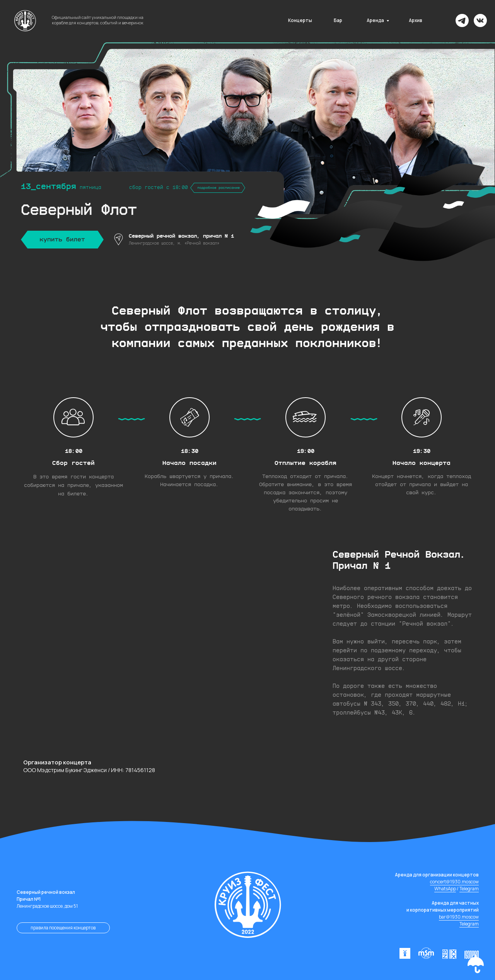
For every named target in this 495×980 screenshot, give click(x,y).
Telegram (469, 889)
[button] (476, 964)
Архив (416, 20)
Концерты (300, 20)
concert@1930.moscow (454, 882)
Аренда (375, 20)
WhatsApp (445, 889)
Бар (338, 20)
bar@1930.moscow (459, 917)
